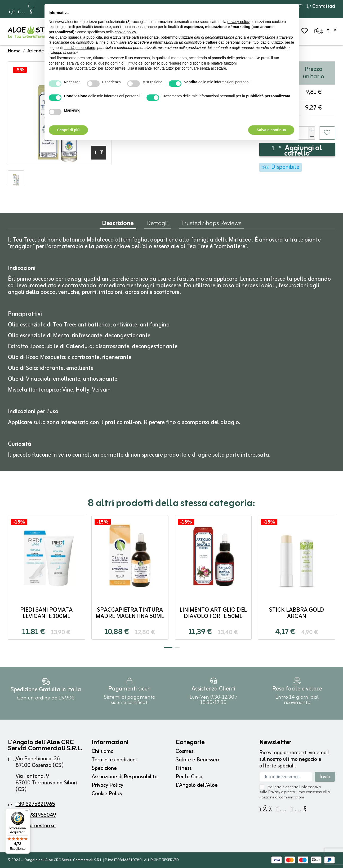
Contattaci (321, 6)
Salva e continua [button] (271, 130)
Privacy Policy (107, 785)
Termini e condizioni (114, 760)
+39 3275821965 (35, 804)
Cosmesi (185, 751)
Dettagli (157, 225)
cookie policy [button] (125, 32)
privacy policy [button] (238, 22)
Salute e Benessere (198, 760)
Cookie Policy (107, 794)
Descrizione (118, 225)
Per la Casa (189, 777)
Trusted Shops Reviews (211, 225)
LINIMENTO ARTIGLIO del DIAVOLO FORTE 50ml (213, 613)
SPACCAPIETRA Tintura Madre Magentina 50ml (130, 613)
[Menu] (27, 812)
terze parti (131, 37)
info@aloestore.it (36, 826)
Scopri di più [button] (68, 130)
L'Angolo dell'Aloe (197, 785)
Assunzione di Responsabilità (125, 777)
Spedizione (104, 768)
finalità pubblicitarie (79, 48)
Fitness (184, 768)
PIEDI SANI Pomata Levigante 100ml (46, 613)
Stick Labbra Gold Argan (297, 613)
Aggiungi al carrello (297, 149)
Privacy (274, 792)
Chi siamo (103, 751)
